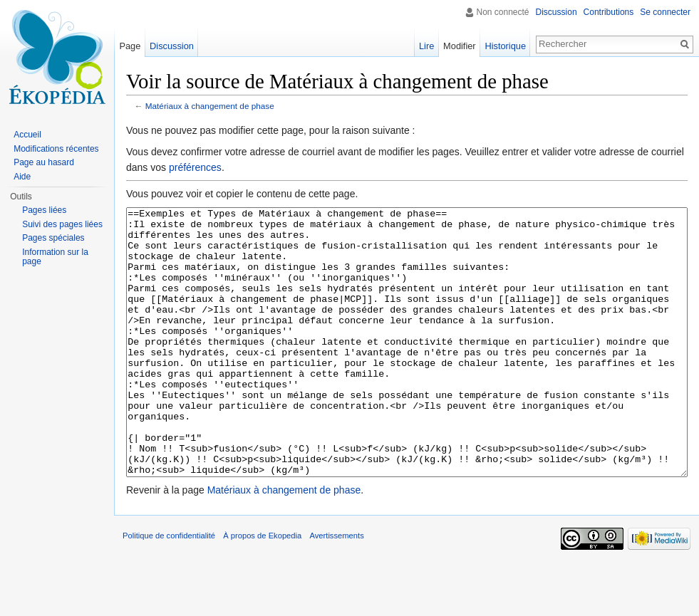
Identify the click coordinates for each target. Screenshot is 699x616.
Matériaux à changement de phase (210, 106)
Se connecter (665, 12)
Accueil (27, 135)
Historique (505, 46)
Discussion (556, 12)
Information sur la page (55, 257)
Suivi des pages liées (62, 224)
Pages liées (44, 210)
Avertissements (336, 589)
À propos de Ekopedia (262, 589)
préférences (195, 167)
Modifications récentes (56, 149)
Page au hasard (44, 162)
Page (130, 46)
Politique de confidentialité (169, 589)
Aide (22, 177)
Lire (426, 46)
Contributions (609, 12)
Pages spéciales (53, 238)
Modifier (460, 46)
